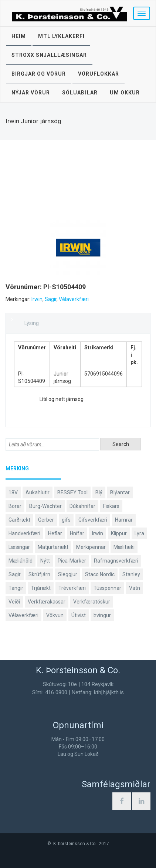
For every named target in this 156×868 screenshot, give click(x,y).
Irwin (37, 299)
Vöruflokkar (99, 74)
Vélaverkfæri (74, 299)
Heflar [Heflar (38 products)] (55, 533)
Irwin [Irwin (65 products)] (98, 533)
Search (121, 444)
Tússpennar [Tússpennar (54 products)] (107, 588)
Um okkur (125, 93)
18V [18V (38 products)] (13, 492)
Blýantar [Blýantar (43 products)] (120, 492)
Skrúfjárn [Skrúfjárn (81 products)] (39, 574)
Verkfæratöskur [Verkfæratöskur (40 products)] (92, 602)
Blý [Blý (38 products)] (99, 492)
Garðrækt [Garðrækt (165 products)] (19, 520)
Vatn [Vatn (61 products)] (135, 588)
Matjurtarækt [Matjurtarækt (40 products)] (53, 547)
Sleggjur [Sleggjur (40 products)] (68, 574)
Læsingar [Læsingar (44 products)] (19, 547)
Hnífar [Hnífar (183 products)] (77, 533)
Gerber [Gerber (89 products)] (46, 520)
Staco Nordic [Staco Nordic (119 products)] (100, 574)
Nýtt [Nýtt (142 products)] (45, 561)
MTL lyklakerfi (61, 36)
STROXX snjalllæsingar (49, 55)
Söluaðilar (80, 93)
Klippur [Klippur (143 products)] (119, 533)
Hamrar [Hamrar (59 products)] (124, 520)
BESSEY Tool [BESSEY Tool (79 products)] (72, 492)
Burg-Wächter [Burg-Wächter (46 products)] (45, 506)
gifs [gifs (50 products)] (66, 520)
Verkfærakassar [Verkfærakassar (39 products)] (47, 602)
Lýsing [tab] (32, 323)
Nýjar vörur (31, 93)
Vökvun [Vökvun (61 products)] (55, 615)
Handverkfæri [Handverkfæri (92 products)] (24, 533)
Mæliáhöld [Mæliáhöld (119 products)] (21, 561)
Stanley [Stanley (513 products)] (131, 574)
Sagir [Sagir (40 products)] (15, 574)
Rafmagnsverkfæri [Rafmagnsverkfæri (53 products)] (116, 561)
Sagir (51, 299)
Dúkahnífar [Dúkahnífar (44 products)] (82, 506)
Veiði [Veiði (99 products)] (14, 602)
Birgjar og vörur (39, 74)
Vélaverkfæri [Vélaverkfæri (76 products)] (23, 615)
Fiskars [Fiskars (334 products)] (111, 506)
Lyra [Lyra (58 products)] (139, 533)
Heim (19, 36)
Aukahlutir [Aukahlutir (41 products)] (38, 492)
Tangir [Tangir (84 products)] (16, 588)
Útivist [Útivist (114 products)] (79, 615)
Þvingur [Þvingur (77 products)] (102, 615)
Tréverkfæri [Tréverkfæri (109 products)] (72, 588)
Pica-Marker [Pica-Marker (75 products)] (72, 561)
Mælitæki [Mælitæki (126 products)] (124, 547)
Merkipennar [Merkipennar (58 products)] (91, 547)
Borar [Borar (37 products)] (15, 506)
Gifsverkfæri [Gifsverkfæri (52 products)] (93, 520)
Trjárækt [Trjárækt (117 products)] (41, 588)
